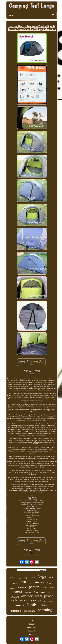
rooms (13, 588)
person (34, 587)
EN (30, 635)
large (42, 576)
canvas (15, 583)
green (49, 593)
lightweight (42, 601)
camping (45, 610)
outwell (51, 601)
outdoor (27, 596)
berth (51, 577)
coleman (32, 578)
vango (12, 578)
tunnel (18, 591)
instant (20, 605)
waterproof (44, 596)
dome (33, 600)
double (49, 583)
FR (33, 635)
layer (36, 592)
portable (19, 578)
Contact (32, 624)
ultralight (15, 597)
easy (30, 583)
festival (24, 601)
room (44, 588)
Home (32, 620)
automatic (28, 592)
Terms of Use (32, 631)
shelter (39, 582)
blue (52, 588)
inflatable (16, 611)
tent (23, 582)
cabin (14, 600)
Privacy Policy (32, 627)
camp (25, 578)
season (43, 592)
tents (22, 588)
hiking (44, 605)
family (32, 605)
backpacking (29, 611)
